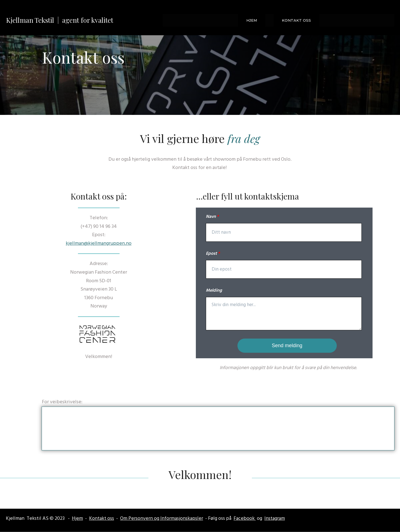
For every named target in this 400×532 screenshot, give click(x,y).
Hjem (77, 519)
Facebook (245, 519)
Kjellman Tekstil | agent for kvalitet (60, 20)
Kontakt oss (102, 519)
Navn (211, 217)
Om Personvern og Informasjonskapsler (162, 519)
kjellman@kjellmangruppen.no (99, 244)
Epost (211, 254)
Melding (214, 291)
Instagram (275, 519)
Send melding (287, 346)
